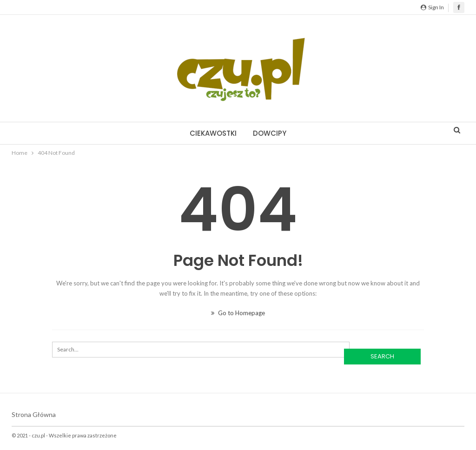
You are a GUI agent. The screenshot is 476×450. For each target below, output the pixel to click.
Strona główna (34, 414)
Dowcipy (270, 133)
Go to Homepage (238, 313)
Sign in (432, 7)
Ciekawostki (213, 133)
